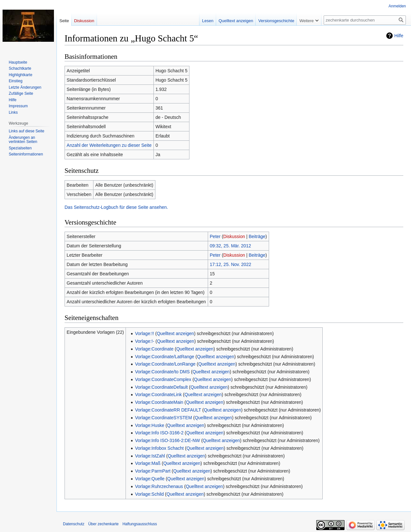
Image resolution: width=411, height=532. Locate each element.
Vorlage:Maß (148, 463)
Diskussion (234, 236)
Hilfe (399, 36)
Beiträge (257, 236)
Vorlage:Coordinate (154, 349)
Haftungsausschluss (140, 524)
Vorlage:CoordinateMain (159, 402)
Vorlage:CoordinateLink (158, 395)
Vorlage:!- (144, 341)
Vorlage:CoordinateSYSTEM (163, 418)
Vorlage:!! (144, 333)
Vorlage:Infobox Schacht (159, 448)
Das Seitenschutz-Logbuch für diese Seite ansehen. (116, 207)
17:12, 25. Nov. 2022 (230, 264)
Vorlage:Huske (149, 425)
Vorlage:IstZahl (150, 456)
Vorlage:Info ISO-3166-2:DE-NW (167, 440)
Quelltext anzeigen (175, 333)
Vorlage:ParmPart (153, 471)
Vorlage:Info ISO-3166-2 (159, 433)
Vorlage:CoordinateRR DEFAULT (168, 410)
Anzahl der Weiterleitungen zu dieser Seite (109, 145)
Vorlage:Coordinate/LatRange (164, 357)
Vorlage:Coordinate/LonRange (165, 364)
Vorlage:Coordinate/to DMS (162, 372)
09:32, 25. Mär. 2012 (230, 246)
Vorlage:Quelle (150, 479)
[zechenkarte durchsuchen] (365, 20)
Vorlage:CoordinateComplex (163, 379)
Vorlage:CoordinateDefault (161, 387)
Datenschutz (74, 524)
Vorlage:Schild (149, 494)
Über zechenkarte (104, 524)
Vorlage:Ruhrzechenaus (159, 486)
